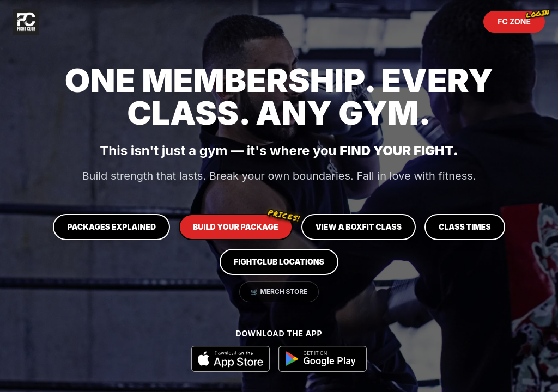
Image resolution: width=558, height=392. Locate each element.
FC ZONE (521, 19)
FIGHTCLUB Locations (279, 262)
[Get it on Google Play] (323, 359)
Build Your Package (243, 223)
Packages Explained (111, 227)
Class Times (465, 227)
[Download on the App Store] (231, 359)
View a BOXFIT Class (359, 227)
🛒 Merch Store (279, 292)
